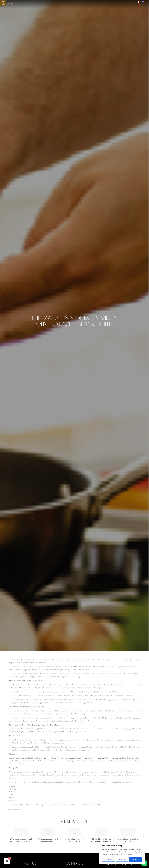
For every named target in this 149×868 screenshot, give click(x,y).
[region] (122, 853)
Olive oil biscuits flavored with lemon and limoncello (101, 840)
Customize (109, 859)
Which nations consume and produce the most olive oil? (21, 840)
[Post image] (21, 832)
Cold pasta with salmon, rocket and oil (75, 840)
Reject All (122, 859)
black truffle (42, 674)
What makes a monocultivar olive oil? (128, 840)
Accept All (136, 859)
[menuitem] (139, 2)
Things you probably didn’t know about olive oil (48, 840)
